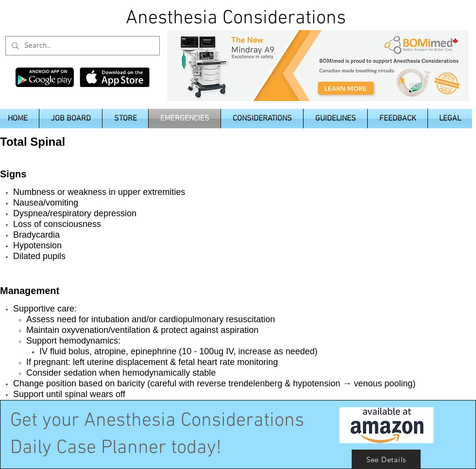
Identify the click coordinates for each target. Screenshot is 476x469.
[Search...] (82, 46)
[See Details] (386, 459)
